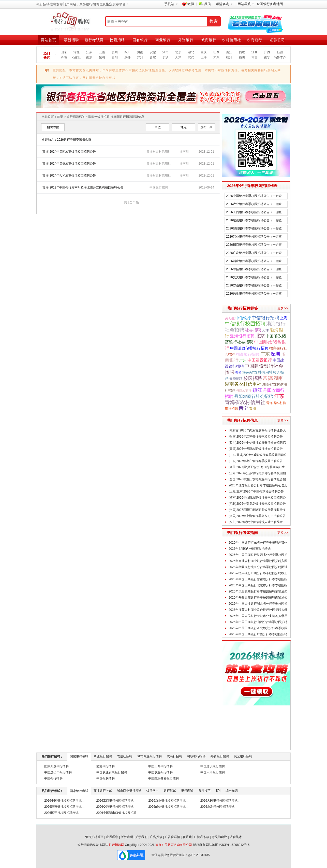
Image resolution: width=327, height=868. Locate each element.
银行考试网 (94, 40)
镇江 (257, 390)
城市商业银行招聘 (150, 756)
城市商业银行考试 (129, 791)
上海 (204, 57)
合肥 (153, 57)
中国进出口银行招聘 (58, 772)
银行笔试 (170, 791)
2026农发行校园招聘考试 (218, 807)
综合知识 (232, 791)
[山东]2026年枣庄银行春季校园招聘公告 (256, 461)
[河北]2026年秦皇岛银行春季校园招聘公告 (257, 504)
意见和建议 (219, 837)
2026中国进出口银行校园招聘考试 (120, 813)
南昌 (255, 57)
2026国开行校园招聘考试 (61, 813)
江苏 (89, 52)
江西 (255, 52)
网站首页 (49, 40)
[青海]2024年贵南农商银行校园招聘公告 (69, 152)
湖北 (191, 52)
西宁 (243, 408)
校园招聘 (117, 40)
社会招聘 (253, 330)
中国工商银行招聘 (160, 766)
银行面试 (187, 791)
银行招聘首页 (94, 837)
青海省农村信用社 (245, 402)
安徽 (153, 52)
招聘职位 (53, 127)
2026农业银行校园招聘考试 (167, 801)
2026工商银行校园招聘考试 (115, 801)
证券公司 (277, 40)
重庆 (204, 52)
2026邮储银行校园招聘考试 (167, 807)
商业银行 (163, 40)
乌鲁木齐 (280, 57)
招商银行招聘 (248, 354)
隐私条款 (203, 837)
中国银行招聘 (159, 187)
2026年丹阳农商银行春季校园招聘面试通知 (258, 598)
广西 (267, 52)
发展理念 (112, 837)
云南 (102, 52)
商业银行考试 (103, 791)
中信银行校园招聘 (245, 324)
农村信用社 (232, 40)
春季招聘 (236, 379)
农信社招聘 (125, 756)
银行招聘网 (116, 845)
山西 (216, 52)
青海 (252, 409)
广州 (243, 360)
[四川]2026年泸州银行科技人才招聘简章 (256, 522)
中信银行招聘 (265, 318)
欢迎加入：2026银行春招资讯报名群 (66, 140)
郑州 (140, 57)
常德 (268, 378)
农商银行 (255, 40)
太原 (216, 57)
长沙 (166, 57)
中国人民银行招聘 (213, 772)
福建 (242, 52)
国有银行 (140, 40)
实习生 (230, 318)
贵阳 (115, 57)
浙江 (229, 52)
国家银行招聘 (79, 757)
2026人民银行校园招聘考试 (219, 801)
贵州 (115, 52)
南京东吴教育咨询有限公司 (174, 845)
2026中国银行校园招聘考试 (63, 801)
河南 (140, 52)
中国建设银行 (260, 360)
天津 (178, 57)
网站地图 (212, 845)
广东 (265, 354)
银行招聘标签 (76, 117)
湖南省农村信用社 (243, 384)
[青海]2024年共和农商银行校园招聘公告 (69, 176)
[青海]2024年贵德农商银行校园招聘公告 (69, 164)
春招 (238, 373)
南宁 (267, 57)
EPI (218, 791)
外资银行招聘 (220, 756)
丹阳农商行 (244, 391)
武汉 (191, 57)
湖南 (166, 52)
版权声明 (127, 837)
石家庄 (77, 57)
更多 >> (283, 308)
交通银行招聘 (106, 766)
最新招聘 (71, 40)
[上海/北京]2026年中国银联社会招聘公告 (256, 491)
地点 (184, 127)
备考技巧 (204, 791)
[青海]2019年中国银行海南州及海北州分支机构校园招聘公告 (83, 187)
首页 (60, 117)
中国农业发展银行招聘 (112, 772)
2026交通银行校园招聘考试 (115, 807)
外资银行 (186, 40)
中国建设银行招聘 (213, 766)
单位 (158, 127)
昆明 (102, 57)
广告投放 (156, 837)
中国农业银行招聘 (160, 772)
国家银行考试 (79, 791)
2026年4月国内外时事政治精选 (250, 549)
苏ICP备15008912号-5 (234, 845)
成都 (127, 57)
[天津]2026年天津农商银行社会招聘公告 (256, 449)
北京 (178, 52)
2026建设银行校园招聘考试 (63, 807)
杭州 (229, 57)
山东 (64, 52)
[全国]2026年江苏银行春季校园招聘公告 (256, 437)
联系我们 (189, 837)
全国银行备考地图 (270, 4)
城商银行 (209, 40)
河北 (77, 52)
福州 (242, 57)
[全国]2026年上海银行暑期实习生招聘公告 (257, 516)
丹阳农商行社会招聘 (254, 396)
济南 (64, 57)
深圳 (275, 354)
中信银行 (243, 318)
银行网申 (153, 791)
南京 (89, 57)
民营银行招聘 (243, 756)
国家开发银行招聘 (56, 766)
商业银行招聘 (103, 756)
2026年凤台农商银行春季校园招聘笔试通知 (258, 591)
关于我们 (141, 837)
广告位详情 (172, 837)
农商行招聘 (174, 756)
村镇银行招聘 (196, 756)
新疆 (280, 52)
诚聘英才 (236, 837)
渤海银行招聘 (242, 336)
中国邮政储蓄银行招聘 (249, 348)
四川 (127, 52)
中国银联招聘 (106, 778)
